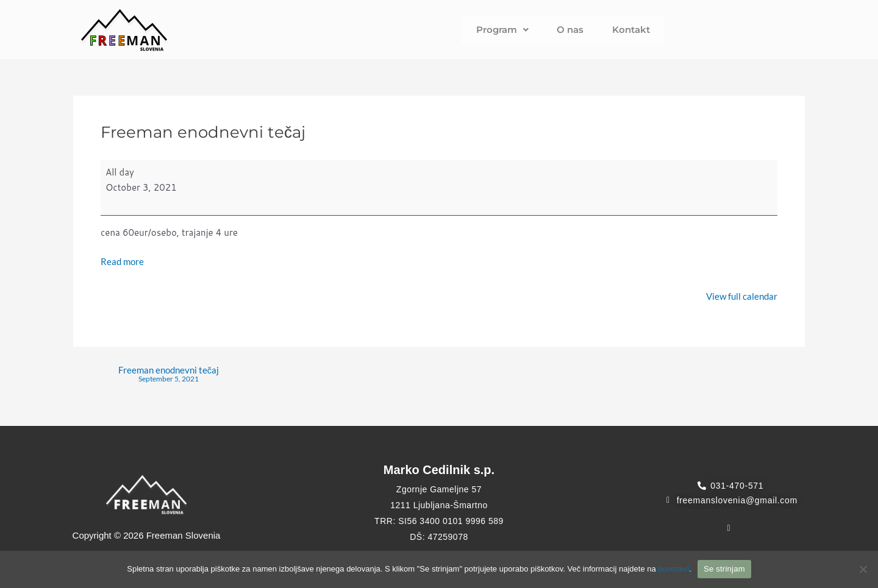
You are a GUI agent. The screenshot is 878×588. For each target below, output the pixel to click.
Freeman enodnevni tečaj (169, 377)
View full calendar (742, 297)
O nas (570, 30)
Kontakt (621, 30)
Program (512, 30)
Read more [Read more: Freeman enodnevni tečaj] (122, 262)
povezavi (673, 569)
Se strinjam (724, 569)
